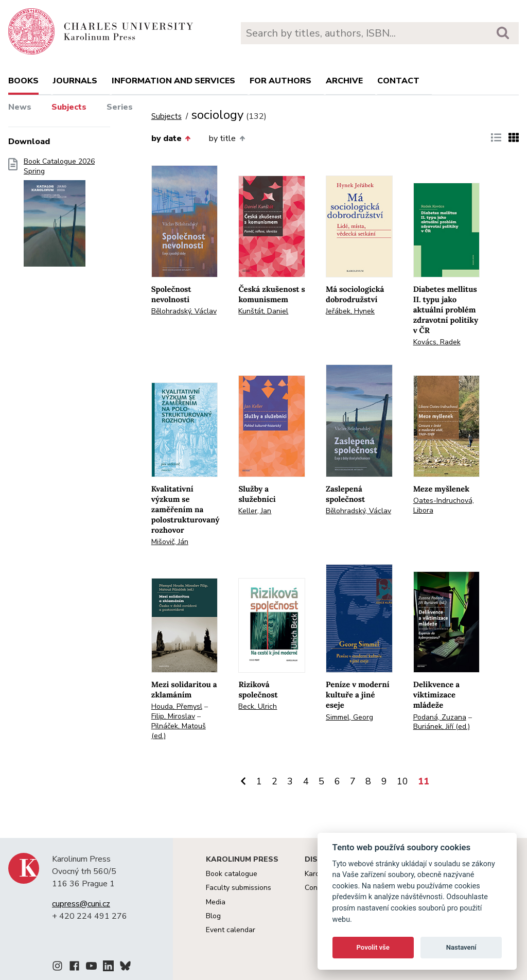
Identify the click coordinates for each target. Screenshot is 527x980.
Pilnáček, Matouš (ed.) (179, 731)
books (23, 81)
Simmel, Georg (349, 717)
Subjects (69, 107)
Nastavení (461, 947)
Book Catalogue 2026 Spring (59, 216)
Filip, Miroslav (173, 716)
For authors (280, 81)
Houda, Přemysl (177, 706)
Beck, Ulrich (258, 706)
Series (120, 107)
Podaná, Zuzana (440, 717)
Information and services (173, 81)
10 (402, 781)
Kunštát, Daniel (263, 311)
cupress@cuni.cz (81, 904)
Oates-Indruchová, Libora (444, 505)
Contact (398, 81)
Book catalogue (232, 874)
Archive (344, 81)
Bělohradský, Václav (184, 311)
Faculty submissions (239, 888)
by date (171, 138)
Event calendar (231, 930)
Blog (213, 916)
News (20, 107)
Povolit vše (373, 947)
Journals (75, 81)
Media (216, 902)
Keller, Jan (255, 511)
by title (227, 138)
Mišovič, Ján (170, 542)
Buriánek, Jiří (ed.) (442, 727)
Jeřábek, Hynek (350, 311)
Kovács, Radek (437, 342)
